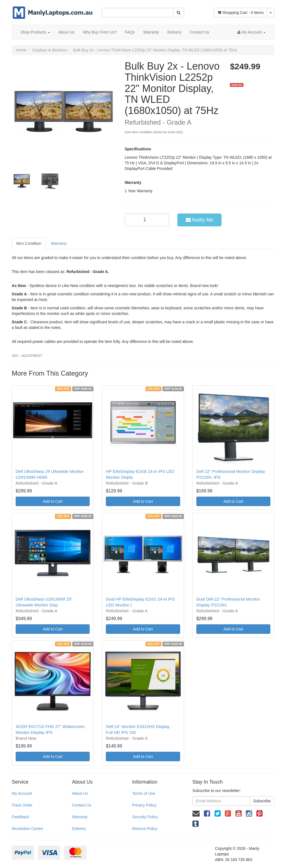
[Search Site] (179, 13)
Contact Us (200, 32)
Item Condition (29, 243)
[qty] (147, 220)
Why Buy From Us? (100, 32)
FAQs (130, 32)
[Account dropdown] (252, 32)
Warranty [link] (80, 817)
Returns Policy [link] (145, 829)
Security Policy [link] (145, 817)
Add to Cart (53, 501)
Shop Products (35, 32)
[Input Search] (138, 13)
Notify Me (200, 220)
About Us (66, 32)
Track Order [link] (22, 805)
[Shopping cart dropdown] (271, 13)
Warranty (151, 32)
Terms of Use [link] (144, 793)
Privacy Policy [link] (144, 805)
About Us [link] (80, 793)
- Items (241, 13)
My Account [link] (22, 793)
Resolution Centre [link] (27, 829)
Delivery (174, 32)
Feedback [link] (20, 817)
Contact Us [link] (82, 805)
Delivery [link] (79, 829)
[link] (207, 814)
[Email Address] (221, 801)
